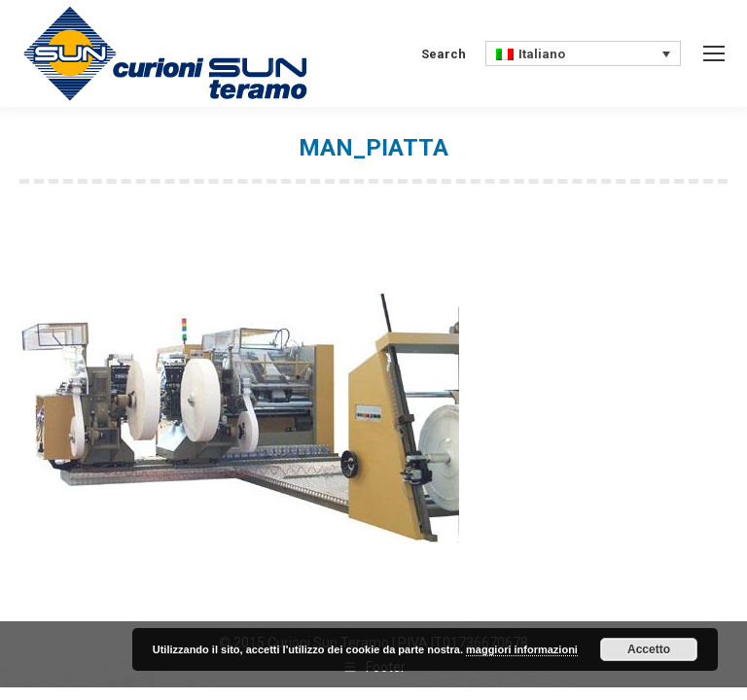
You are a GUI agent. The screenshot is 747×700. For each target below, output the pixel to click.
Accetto (649, 649)
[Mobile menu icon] (714, 53)
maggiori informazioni (522, 649)
